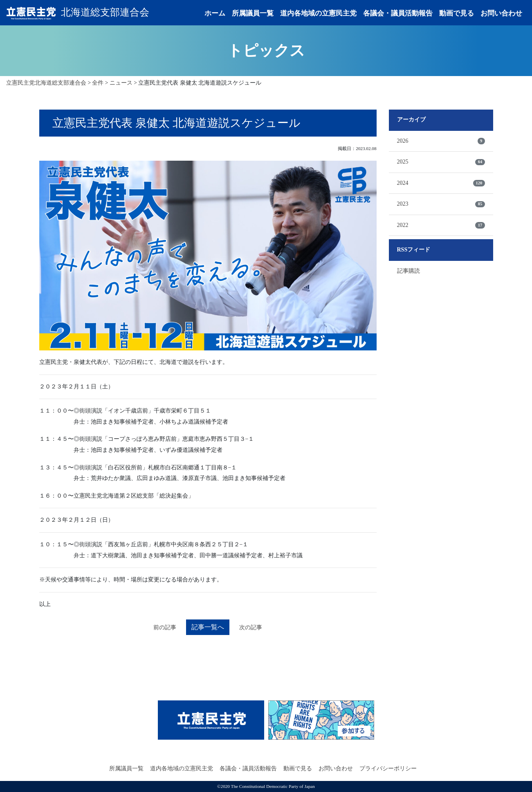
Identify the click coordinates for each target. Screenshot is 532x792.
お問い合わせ (501, 13)
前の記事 (165, 627)
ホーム (215, 13)
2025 (441, 162)
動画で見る (457, 13)
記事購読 (409, 271)
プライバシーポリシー (388, 768)
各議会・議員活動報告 (398, 13)
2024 (441, 183)
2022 (441, 225)
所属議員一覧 (253, 13)
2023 (441, 204)
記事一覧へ (208, 627)
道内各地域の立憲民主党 (318, 13)
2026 (441, 141)
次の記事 (251, 627)
